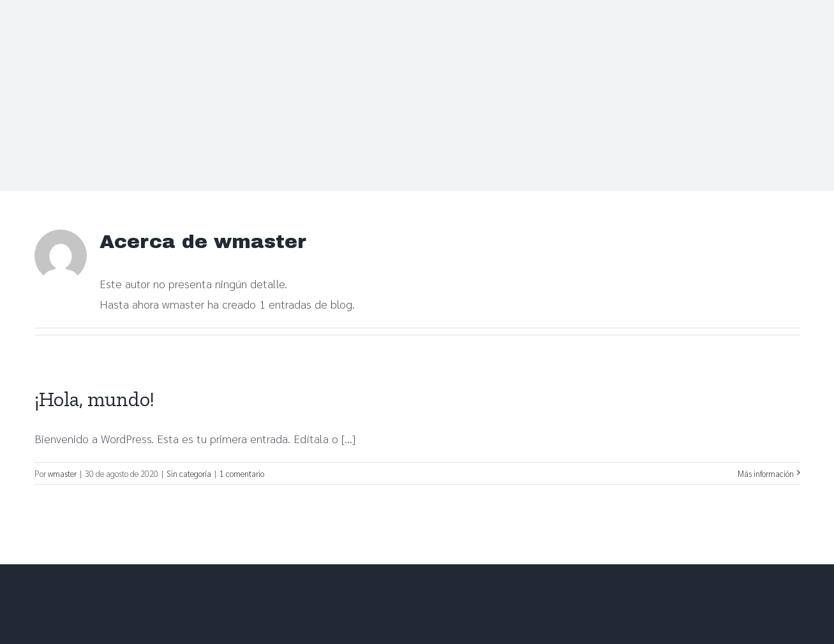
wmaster (62, 473)
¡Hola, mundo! (94, 399)
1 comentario (242, 473)
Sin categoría (189, 473)
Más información (766, 473)
